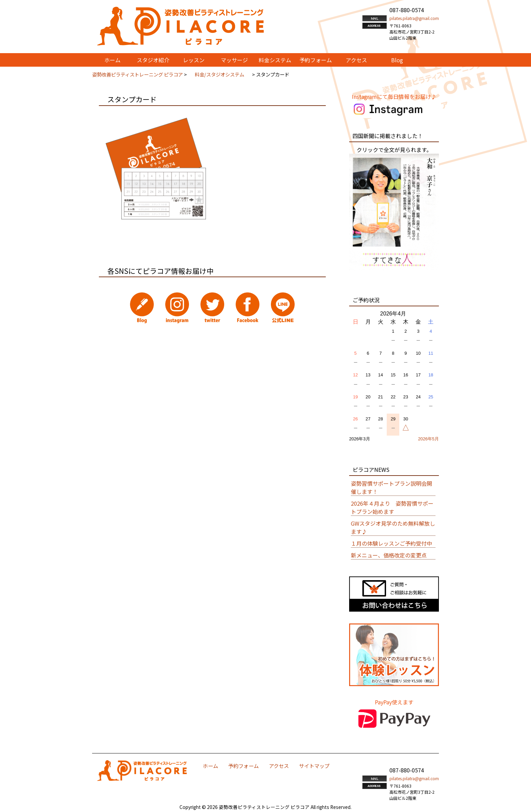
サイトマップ (314, 766)
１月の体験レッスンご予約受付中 (391, 543)
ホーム (210, 766)
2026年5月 (428, 439)
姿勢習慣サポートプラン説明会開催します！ (391, 487)
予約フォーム (243, 766)
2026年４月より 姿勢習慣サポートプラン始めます (392, 507)
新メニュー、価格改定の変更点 (389, 555)
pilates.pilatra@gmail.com (414, 18)
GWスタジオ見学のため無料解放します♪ (393, 527)
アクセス (279, 766)
